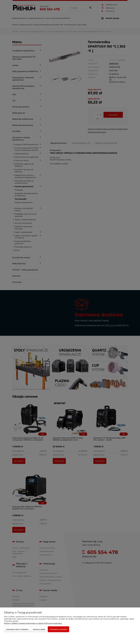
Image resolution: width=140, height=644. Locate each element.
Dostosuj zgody (39, 629)
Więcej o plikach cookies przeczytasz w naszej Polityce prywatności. (33, 623)
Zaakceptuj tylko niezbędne (17, 629)
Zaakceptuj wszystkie (58, 629)
